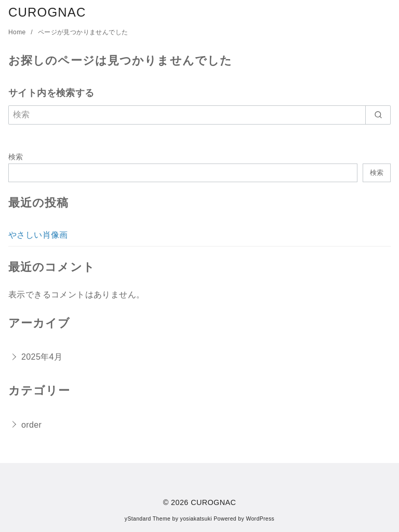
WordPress (260, 519)
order (31, 425)
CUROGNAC (47, 12)
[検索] (199, 115)
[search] (378, 115)
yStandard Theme (148, 519)
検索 (16, 157)
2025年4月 (42, 357)
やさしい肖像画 (38, 235)
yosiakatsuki (196, 519)
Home (18, 32)
